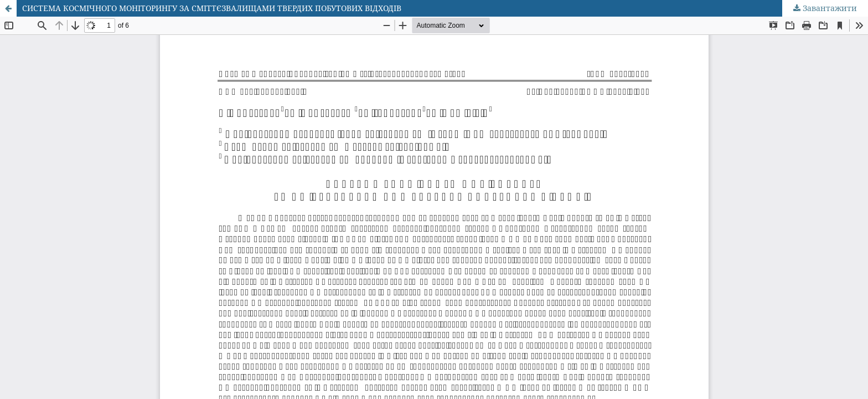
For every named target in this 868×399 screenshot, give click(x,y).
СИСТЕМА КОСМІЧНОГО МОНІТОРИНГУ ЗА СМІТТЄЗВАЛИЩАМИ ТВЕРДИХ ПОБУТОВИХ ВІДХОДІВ (212, 8)
